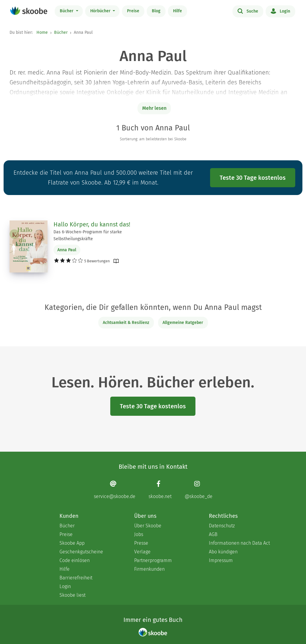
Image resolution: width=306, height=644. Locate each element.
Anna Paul (67, 250)
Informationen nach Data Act (239, 543)
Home (42, 32)
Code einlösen (75, 560)
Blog (156, 11)
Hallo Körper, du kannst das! (92, 224)
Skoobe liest (72, 595)
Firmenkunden (149, 569)
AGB (213, 534)
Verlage (142, 552)
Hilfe (178, 11)
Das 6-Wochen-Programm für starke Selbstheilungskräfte (88, 235)
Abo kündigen (223, 552)
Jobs (139, 534)
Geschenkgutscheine (81, 552)
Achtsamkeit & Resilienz (126, 323)
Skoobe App (72, 543)
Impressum (221, 560)
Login (280, 11)
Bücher (67, 11)
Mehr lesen (154, 108)
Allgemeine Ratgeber (183, 323)
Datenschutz (222, 526)
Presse (141, 543)
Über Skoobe (148, 526)
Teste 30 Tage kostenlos (253, 178)
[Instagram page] (199, 490)
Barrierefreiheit (76, 578)
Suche (248, 11)
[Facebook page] (160, 490)
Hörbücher (101, 11)
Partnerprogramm (153, 560)
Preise (133, 11)
